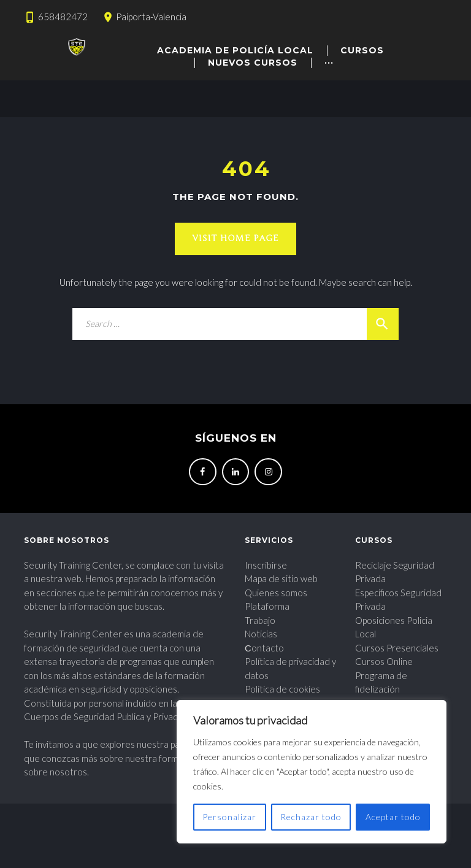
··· (329, 63)
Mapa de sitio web (281, 578)
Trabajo (260, 620)
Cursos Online (384, 661)
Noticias (261, 634)
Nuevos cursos (253, 63)
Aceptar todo (393, 817)
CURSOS (362, 50)
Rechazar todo (311, 817)
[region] (312, 772)
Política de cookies (282, 689)
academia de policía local (235, 50)
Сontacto (264, 648)
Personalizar (229, 817)
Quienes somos (276, 593)
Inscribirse (266, 565)
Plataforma (267, 606)
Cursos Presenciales (397, 648)
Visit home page (235, 238)
